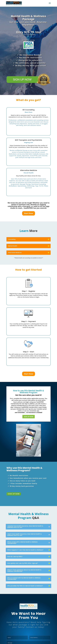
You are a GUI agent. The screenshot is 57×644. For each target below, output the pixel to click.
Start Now (29, 213)
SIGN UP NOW (29, 417)
